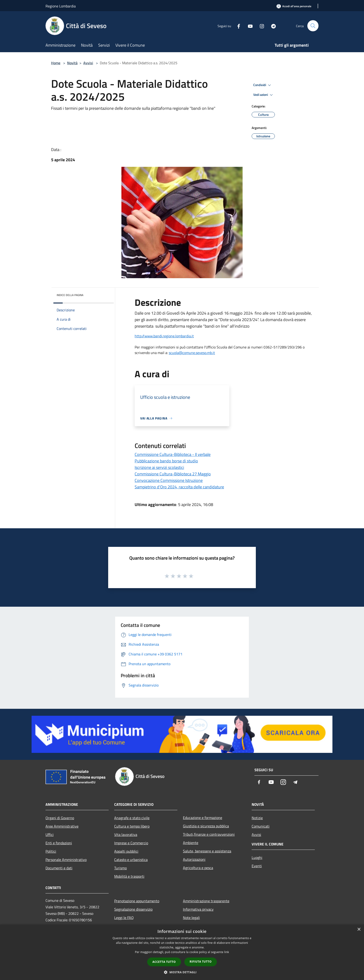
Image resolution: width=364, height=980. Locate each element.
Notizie (257, 818)
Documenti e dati (59, 868)
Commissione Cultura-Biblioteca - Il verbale (173, 454)
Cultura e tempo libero (132, 826)
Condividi (263, 85)
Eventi (257, 866)
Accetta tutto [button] (164, 962)
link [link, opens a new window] (227, 952)
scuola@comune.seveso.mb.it (192, 353)
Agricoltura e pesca (198, 868)
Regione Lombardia (61, 6)
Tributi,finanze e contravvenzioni (209, 834)
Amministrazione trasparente (206, 901)
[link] (193, 313)
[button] (182, 972)
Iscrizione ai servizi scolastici (159, 467)
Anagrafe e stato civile (132, 818)
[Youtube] (248, 26)
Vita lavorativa (126, 835)
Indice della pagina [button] (70, 295)
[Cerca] (313, 26)
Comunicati (261, 826)
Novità (72, 63)
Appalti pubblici (126, 851)
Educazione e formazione (203, 818)
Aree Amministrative (62, 826)
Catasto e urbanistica (131, 860)
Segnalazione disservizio (133, 909)
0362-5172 (273, 347)
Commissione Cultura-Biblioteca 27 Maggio (173, 474)
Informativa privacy (198, 909)
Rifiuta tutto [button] (201, 962)
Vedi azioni (264, 95)
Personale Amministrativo (66, 860)
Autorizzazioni (194, 859)
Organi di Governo (60, 818)
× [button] (359, 930)
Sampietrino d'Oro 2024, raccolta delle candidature (179, 487)
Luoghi (257, 857)
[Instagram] (260, 26)
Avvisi (88, 63)
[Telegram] (272, 26)
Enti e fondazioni (59, 843)
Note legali (191, 918)
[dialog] (182, 952)
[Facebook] (237, 26)
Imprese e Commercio (131, 843)
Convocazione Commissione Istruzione (169, 480)
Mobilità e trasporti (129, 876)
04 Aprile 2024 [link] (193, 313)
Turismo (120, 868)
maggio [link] (237, 313)
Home (56, 63)
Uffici (50, 835)
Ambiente (191, 843)
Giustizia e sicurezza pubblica (206, 826)
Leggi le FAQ (124, 918)
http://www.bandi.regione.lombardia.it (164, 336)
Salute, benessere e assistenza (207, 851)
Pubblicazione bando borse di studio (166, 461)
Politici (51, 851)
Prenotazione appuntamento (137, 901)
